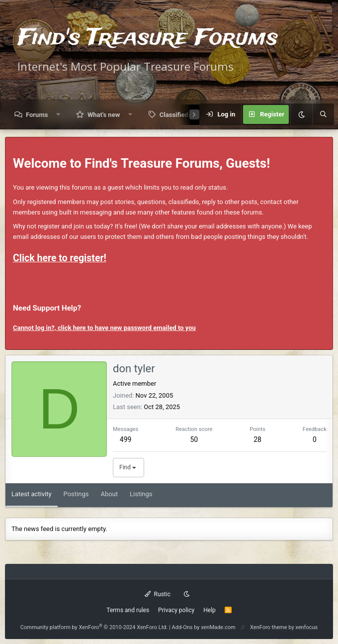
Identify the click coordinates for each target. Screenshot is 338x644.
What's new (104, 115)
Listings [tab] (141, 494)
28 (257, 439)
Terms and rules (128, 610)
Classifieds (176, 115)
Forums (37, 115)
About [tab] (109, 494)
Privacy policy (176, 610)
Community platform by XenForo (94, 627)
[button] (58, 115)
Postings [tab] (76, 494)
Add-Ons (182, 627)
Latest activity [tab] (32, 494)
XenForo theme (269, 627)
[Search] (323, 114)
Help (210, 610)
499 (126, 439)
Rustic (158, 594)
